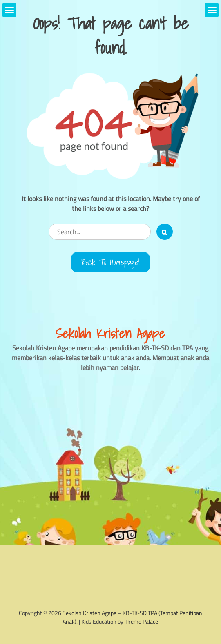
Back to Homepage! (110, 262)
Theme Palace (141, 621)
